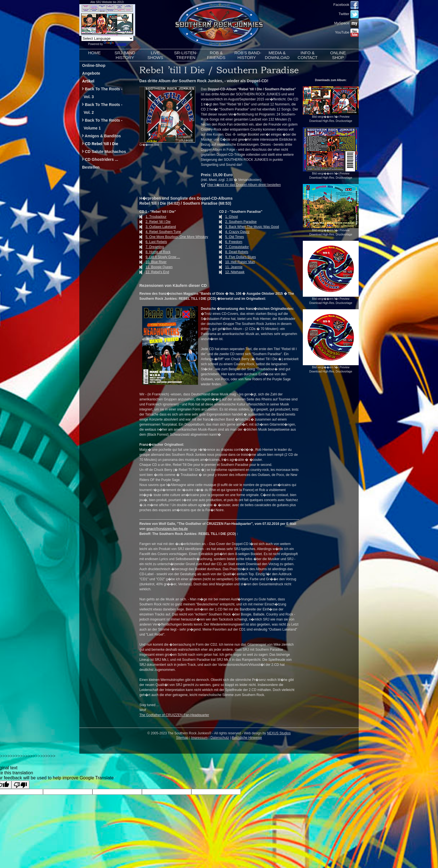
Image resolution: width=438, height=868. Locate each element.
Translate (115, 44)
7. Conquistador (234, 247)
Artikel (88, 81)
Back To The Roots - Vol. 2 (101, 108)
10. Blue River (153, 262)
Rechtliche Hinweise (247, 738)
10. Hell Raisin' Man (237, 262)
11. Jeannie (231, 267)
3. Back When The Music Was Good (249, 227)
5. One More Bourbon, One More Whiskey (174, 237)
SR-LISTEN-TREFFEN (186, 55)
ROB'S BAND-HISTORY (248, 55)
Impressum (199, 738)
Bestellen (91, 167)
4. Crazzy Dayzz (234, 232)
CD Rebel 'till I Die (100, 144)
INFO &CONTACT (307, 55)
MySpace (346, 23)
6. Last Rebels (153, 242)
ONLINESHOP (338, 55)
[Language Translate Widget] (107, 38)
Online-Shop (94, 65)
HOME (95, 55)
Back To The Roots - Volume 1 (101, 124)
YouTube (347, 32)
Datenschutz (220, 738)
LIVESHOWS (155, 55)
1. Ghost (228, 217)
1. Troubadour (153, 217)
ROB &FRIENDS (216, 55)
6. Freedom (231, 242)
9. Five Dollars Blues (237, 257)
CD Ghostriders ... (100, 159)
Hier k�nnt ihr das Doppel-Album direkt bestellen (244, 185)
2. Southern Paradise (238, 222)
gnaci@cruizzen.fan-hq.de (167, 529)
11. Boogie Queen (156, 267)
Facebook (346, 5)
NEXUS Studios (279, 733)
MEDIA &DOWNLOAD (277, 55)
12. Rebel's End (154, 272)
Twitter (349, 14)
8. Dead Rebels (234, 252)
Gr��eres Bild (149, 145)
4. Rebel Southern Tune (160, 232)
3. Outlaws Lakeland (158, 227)
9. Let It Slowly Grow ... (160, 257)
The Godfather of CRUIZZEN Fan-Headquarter (174, 715)
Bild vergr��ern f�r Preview (331, 115)
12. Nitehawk (232, 272)
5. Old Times (231, 237)
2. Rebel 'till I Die (155, 222)
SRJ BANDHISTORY (125, 55)
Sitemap (182, 738)
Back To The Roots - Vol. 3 (101, 93)
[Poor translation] (20, 785)
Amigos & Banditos (102, 136)
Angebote (91, 73)
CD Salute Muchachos (104, 152)
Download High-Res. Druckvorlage (331, 121)
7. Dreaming (152, 247)
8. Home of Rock (155, 252)
